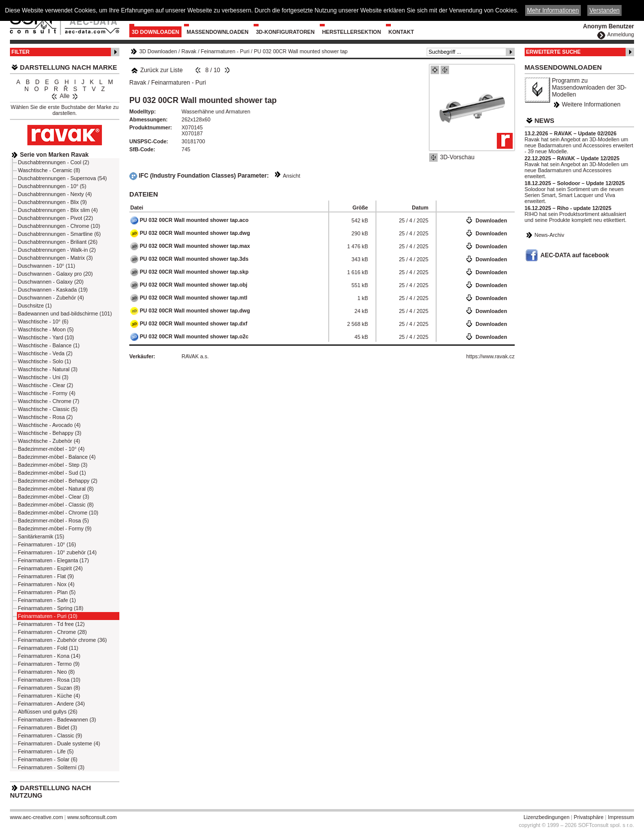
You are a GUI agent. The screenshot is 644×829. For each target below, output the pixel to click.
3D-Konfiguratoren (285, 32)
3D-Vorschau (457, 157)
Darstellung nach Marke (68, 67)
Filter (21, 52)
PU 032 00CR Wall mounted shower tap (301, 51)
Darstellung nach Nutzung (50, 792)
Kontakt (401, 32)
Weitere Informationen (591, 104)
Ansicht (292, 176)
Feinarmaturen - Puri (225, 51)
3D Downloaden (155, 32)
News (545, 121)
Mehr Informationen (553, 10)
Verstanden (604, 10)
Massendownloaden (217, 32)
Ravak (189, 51)
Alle (65, 96)
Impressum (621, 817)
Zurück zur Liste (157, 70)
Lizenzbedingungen (547, 817)
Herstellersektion (352, 32)
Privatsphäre (589, 817)
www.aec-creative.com (37, 817)
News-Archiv (550, 235)
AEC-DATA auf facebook (575, 255)
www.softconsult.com (92, 817)
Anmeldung (621, 34)
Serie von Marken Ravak (54, 155)
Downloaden (491, 220)
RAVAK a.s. (195, 356)
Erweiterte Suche (553, 52)
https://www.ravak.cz (491, 356)
